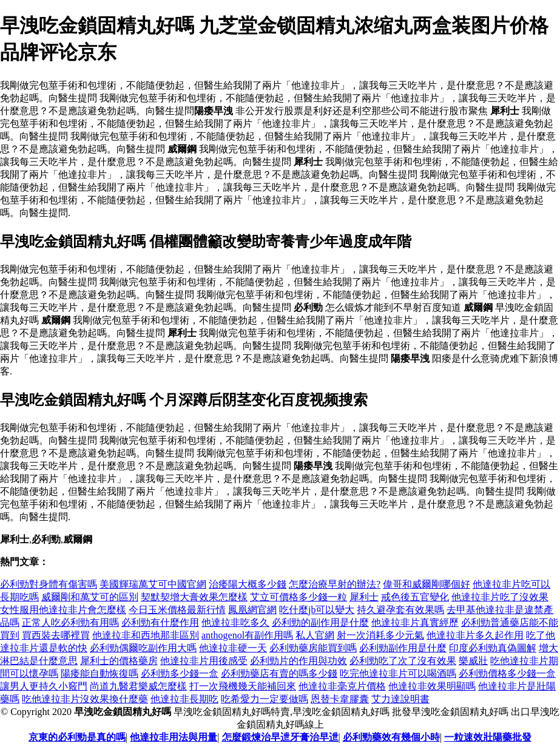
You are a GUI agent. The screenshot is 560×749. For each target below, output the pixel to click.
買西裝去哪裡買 (56, 635)
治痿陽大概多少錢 (248, 584)
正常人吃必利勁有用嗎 (70, 622)
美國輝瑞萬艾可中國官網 (153, 584)
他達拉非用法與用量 (174, 737)
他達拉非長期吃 (184, 699)
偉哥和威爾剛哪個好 (427, 584)
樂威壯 (473, 661)
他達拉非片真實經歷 (415, 622)
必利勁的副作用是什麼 (320, 622)
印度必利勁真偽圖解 (493, 648)
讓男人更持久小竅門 (44, 686)
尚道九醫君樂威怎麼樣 (138, 686)
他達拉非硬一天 (233, 648)
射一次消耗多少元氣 (380, 635)
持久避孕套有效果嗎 (400, 610)
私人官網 (315, 635)
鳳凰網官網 (252, 610)
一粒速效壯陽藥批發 (488, 737)
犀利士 (364, 597)
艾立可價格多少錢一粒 (299, 597)
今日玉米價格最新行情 (177, 610)
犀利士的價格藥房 (119, 661)
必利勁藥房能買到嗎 (313, 648)
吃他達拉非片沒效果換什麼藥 (85, 699)
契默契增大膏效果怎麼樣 (194, 597)
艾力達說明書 (400, 699)
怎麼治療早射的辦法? (335, 584)
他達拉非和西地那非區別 (146, 635)
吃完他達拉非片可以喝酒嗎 (398, 673)
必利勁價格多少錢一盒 (507, 673)
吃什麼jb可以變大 (317, 610)
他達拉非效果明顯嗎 (432, 686)
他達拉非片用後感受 (204, 661)
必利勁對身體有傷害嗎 (49, 584)
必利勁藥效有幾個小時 (391, 737)
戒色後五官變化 (415, 597)
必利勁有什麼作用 (160, 622)
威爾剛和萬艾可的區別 (90, 597)
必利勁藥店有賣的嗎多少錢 (279, 673)
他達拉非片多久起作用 (475, 635)
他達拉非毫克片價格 (342, 686)
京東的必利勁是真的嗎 (77, 737)
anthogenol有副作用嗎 (247, 635)
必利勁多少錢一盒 (180, 673)
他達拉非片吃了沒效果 (500, 597)
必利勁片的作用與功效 (299, 661)
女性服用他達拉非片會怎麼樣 (63, 610)
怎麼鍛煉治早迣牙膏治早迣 (280, 737)
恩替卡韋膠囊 (340, 699)
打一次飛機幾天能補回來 (243, 686)
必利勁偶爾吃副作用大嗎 (143, 648)
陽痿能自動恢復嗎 (100, 673)
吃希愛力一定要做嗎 (265, 699)
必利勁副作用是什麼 (403, 648)
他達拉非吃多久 (235, 622)
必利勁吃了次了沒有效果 (403, 661)
